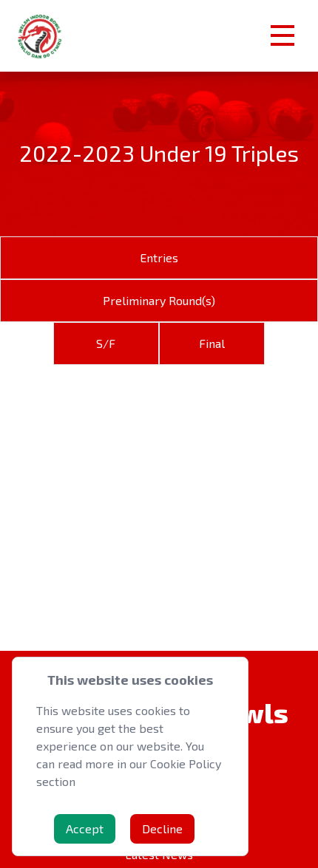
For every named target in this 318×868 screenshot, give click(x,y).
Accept (85, 828)
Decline (162, 828)
